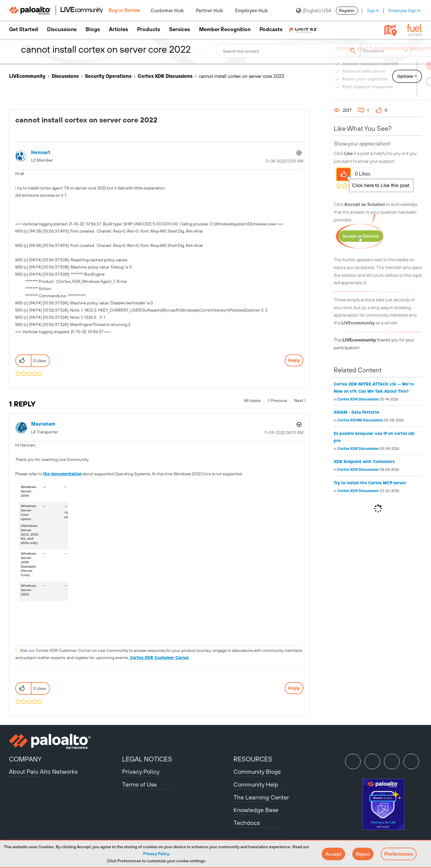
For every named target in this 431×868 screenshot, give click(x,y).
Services (180, 29)
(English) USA (314, 10)
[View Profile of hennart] (41, 152)
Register (347, 10)
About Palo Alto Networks (43, 771)
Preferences (399, 854)
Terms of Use (139, 784)
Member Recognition (225, 29)
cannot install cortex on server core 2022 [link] (242, 76)
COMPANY (25, 759)
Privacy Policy (156, 854)
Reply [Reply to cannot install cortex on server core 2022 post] (294, 360)
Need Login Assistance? (395, 93)
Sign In (373, 10)
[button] (333, 854)
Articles (119, 29)
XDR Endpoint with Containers (364, 462)
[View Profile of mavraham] (43, 424)
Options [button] (298, 153)
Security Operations (108, 76)
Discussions (62, 29)
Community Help (256, 784)
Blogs (93, 29)
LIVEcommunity (27, 76)
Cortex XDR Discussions (165, 76)
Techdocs (247, 823)
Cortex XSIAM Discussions (360, 420)
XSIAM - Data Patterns (356, 412)
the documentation (62, 474)
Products (149, 29)
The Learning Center (261, 797)
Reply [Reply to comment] (294, 688)
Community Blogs (257, 771)
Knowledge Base (256, 810)
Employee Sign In (405, 10)
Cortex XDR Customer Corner (159, 658)
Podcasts (271, 29)
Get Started (23, 29)
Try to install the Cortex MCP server (370, 483)
